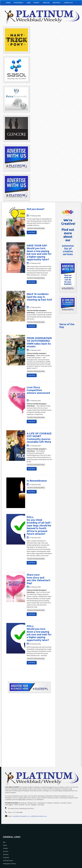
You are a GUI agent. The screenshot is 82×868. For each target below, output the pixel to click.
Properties (6, 858)
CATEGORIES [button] (19, 3)
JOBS (28, 3)
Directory (6, 854)
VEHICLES (46, 3)
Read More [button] (32, 232)
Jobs (4, 842)
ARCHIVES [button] (57, 3)
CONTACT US (68, 3)
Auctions (6, 851)
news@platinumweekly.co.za (21, 816)
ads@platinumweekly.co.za (39, 816)
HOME (8, 3)
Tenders (5, 848)
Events (5, 845)
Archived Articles (8, 861)
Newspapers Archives (9, 864)
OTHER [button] (37, 3)
